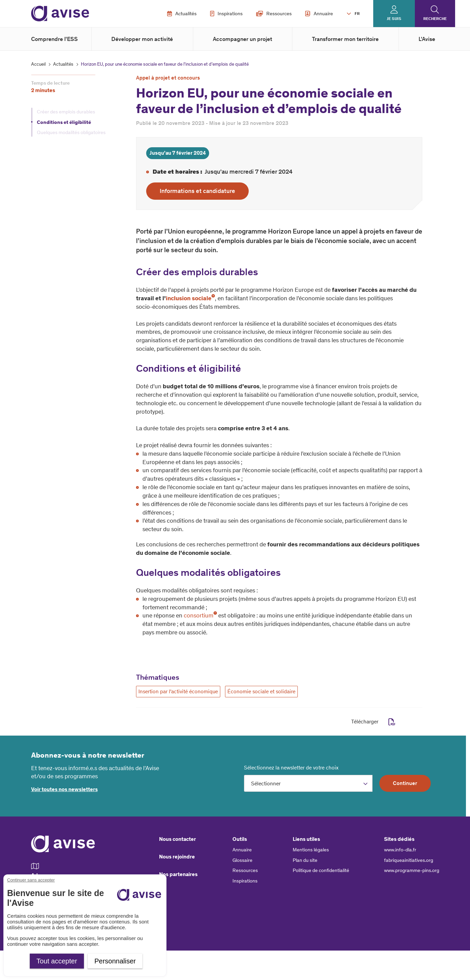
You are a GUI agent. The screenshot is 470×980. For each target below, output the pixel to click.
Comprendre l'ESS (54, 39)
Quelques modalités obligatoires (71, 132)
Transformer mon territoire (345, 39)
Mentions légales (311, 850)
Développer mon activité (142, 39)
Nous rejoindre (177, 857)
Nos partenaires (178, 874)
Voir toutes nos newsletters (64, 789)
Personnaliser (115, 961)
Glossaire (242, 860)
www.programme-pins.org (412, 870)
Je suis (394, 19)
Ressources (274, 14)
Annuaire (319, 14)
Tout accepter (57, 961)
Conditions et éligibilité (64, 122)
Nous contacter (177, 839)
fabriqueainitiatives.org (409, 860)
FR (357, 14)
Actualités (182, 14)
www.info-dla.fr (400, 850)
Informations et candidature (197, 191)
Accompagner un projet (242, 39)
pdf (392, 722)
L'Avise (427, 39)
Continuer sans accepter (31, 880)
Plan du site (305, 860)
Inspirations (226, 14)
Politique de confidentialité (321, 870)
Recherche (435, 19)
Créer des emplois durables (66, 112)
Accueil (38, 64)
